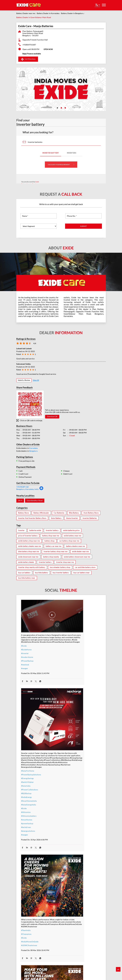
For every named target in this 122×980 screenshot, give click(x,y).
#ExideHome (26, 644)
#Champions (26, 813)
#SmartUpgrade (27, 943)
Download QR (52, 416)
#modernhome (27, 651)
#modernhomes (70, 928)
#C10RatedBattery (71, 935)
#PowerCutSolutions (72, 688)
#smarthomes (69, 719)
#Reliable (67, 920)
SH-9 (20, 501)
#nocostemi (26, 921)
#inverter (25, 648)
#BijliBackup (68, 692)
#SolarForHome (70, 670)
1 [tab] (57, 108)
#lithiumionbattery (71, 715)
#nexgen (25, 663)
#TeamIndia (26, 810)
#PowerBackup (27, 655)
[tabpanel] (61, 89)
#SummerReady (27, 936)
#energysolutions (70, 730)
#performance (69, 916)
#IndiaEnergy (69, 696)
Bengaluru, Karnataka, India (27, 489)
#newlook (25, 659)
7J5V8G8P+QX (22, 487)
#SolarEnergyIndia (71, 703)
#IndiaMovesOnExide (30, 821)
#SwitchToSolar (70, 681)
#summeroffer (27, 925)
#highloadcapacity (71, 931)
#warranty (25, 917)
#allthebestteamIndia (72, 819)
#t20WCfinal (68, 822)
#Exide (24, 640)
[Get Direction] (41, 490)
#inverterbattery (28, 913)
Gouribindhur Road (35, 501)
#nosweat (25, 932)
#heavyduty (68, 913)
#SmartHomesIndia (71, 700)
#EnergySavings (70, 677)
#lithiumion (68, 711)
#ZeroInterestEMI (28, 940)
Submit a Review (24, 380)
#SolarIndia (68, 685)
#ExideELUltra (69, 909)
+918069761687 (29, 45)
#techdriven (68, 726)
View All (36, 380)
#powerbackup (69, 722)
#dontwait (25, 928)
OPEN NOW (48, 49)
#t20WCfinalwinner (29, 825)
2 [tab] (61, 108)
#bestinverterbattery (72, 924)
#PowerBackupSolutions (73, 673)
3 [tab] (65, 108)
